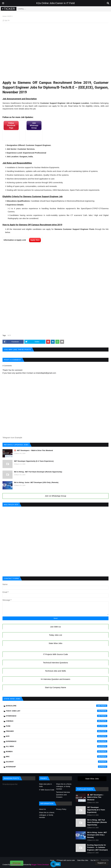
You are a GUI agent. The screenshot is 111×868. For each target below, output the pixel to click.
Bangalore (57, 706)
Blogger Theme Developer (40, 865)
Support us (102, 863)
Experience (57, 741)
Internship (57, 767)
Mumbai (57, 751)
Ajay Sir (7, 20)
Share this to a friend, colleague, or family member (64, 786)
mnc (57, 756)
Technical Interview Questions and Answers (63, 795)
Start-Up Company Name (55, 687)
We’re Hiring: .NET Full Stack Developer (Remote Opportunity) (38, 472)
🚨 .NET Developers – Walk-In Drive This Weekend (33, 450)
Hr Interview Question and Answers (55, 679)
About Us (42, 809)
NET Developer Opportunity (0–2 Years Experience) (34, 461)
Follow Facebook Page (11, 125)
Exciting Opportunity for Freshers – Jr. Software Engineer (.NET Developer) (97, 847)
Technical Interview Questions (55, 663)
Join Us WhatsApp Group (55, 496)
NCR (10, 16)
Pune (57, 726)
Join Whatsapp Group (34, 125)
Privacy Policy (61, 809)
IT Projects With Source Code (55, 654)
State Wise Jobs (55, 643)
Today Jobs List (55, 635)
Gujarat (57, 762)
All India (57, 746)
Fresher (57, 731)
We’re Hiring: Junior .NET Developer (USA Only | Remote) (36, 482)
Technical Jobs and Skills (56, 671)
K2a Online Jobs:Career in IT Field (55, 3)
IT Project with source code (66, 860)
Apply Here (35, 240)
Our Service (95, 860)
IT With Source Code (47, 790)
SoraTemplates (15, 865)
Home (5, 16)
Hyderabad (57, 716)
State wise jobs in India (45, 785)
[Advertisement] (55, 30)
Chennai (57, 721)
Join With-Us (55, 627)
